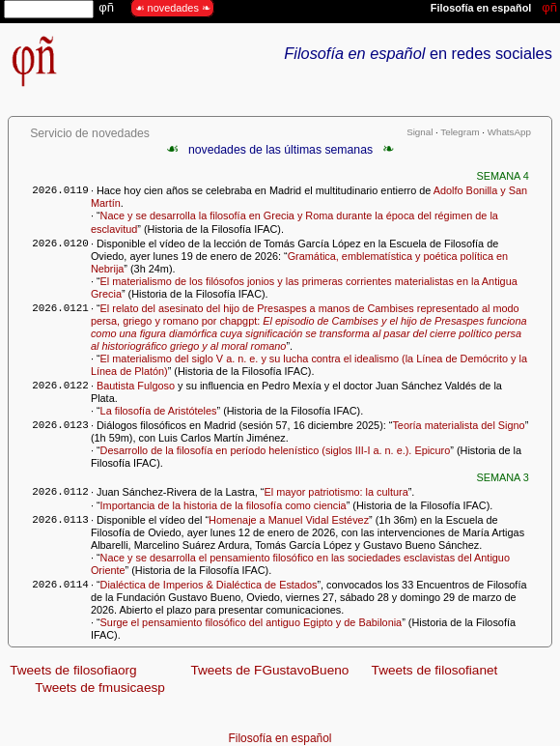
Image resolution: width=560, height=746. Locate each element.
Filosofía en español (280, 738)
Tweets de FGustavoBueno (269, 670)
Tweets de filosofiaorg (73, 670)
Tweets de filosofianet (435, 670)
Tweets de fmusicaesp (100, 688)
